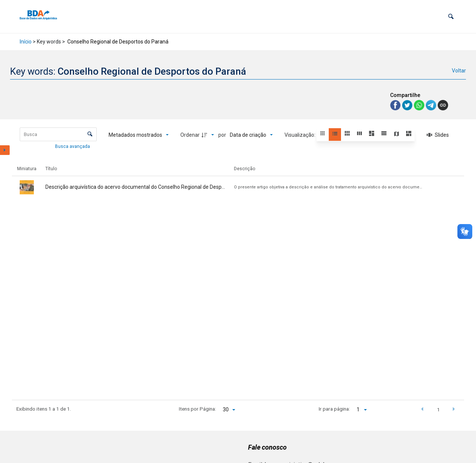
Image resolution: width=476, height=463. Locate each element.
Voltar (459, 71)
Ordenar (190, 135)
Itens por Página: (197, 409)
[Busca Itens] (58, 134)
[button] (451, 17)
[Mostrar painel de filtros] (5, 150)
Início (26, 42)
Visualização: (300, 135)
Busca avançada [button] (73, 146)
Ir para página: (334, 409)
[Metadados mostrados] (139, 135)
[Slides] (438, 135)
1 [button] (438, 409)
